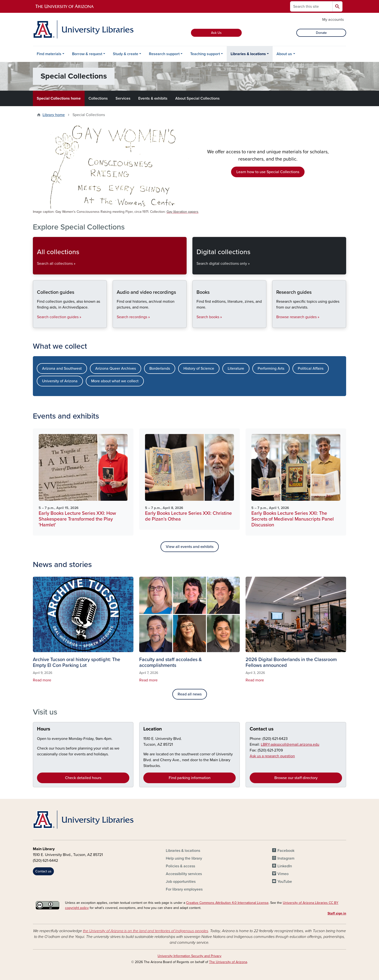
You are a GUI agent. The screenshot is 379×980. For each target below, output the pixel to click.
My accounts (333, 20)
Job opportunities (181, 882)
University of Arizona (60, 381)
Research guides (276, 324)
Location (153, 729)
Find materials (49, 54)
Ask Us (216, 33)
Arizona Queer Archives (116, 368)
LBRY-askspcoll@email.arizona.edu (290, 744)
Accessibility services (184, 874)
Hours (44, 729)
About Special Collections (197, 98)
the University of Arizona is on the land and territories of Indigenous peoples (146, 931)
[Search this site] (311, 6)
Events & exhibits (153, 98)
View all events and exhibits (190, 547)
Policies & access (180, 866)
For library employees (184, 889)
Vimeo (283, 874)
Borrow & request (87, 54)
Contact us (262, 729)
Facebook (286, 851)
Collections (98, 98)
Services (123, 98)
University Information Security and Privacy (189, 956)
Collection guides (37, 324)
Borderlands (160, 368)
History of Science (199, 368)
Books (196, 324)
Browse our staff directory (296, 778)
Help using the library (184, 858)
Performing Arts (271, 368)
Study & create (126, 54)
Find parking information (190, 778)
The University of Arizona (228, 962)
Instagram (286, 858)
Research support (164, 54)
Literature (236, 368)
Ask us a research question (272, 756)
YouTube (285, 882)
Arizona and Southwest (62, 368)
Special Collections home (59, 98)
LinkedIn (285, 866)
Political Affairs (311, 368)
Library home (54, 115)
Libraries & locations (248, 54)
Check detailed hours (83, 778)
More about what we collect (115, 381)
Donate (321, 33)
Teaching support (205, 54)
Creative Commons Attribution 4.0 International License (227, 903)
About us (284, 54)
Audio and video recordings (117, 324)
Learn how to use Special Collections (268, 172)
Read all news (190, 694)
